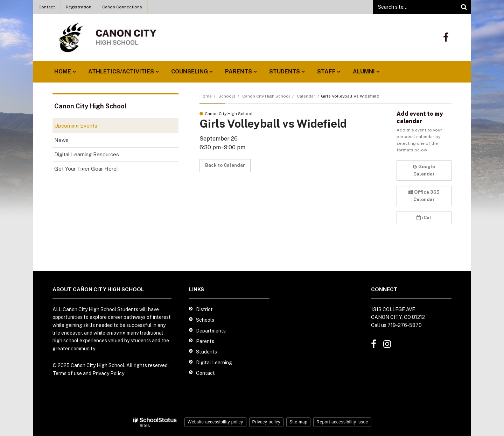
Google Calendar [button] (424, 170)
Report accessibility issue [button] (342, 422)
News (61, 140)
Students (206, 352)
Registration (79, 7)
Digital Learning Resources (87, 154)
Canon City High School (266, 96)
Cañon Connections (122, 7)
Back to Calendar (225, 165)
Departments (211, 331)
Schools (227, 96)
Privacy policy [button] (266, 422)
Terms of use (67, 373)
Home (206, 96)
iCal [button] (424, 218)
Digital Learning (214, 363)
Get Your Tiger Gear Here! (96, 170)
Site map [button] (298, 422)
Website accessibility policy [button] (215, 422)
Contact (47, 7)
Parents (205, 341)
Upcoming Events (76, 126)
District (204, 309)
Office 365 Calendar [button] (424, 196)
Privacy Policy (108, 373)
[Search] (464, 7)
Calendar (306, 96)
